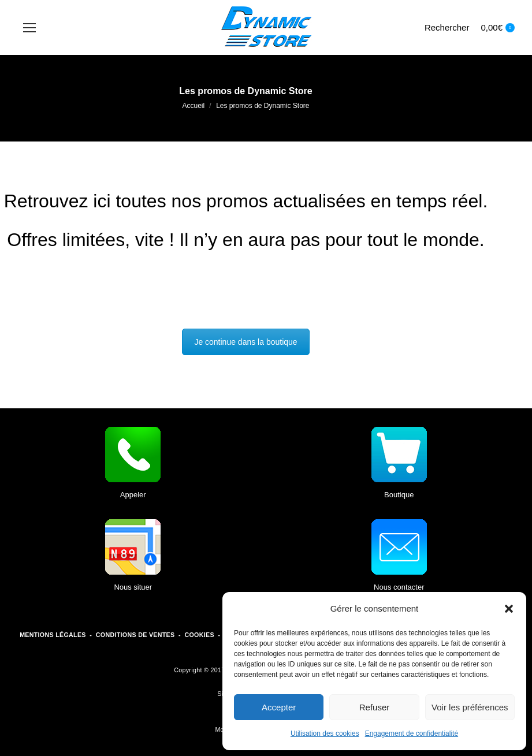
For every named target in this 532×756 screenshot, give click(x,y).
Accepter (279, 707)
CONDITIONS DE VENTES (135, 635)
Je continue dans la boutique (245, 342)
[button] (509, 609)
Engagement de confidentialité (412, 733)
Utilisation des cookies (325, 733)
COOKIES (199, 635)
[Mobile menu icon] (29, 28)
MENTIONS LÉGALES (53, 635)
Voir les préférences (470, 707)
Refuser (375, 707)
